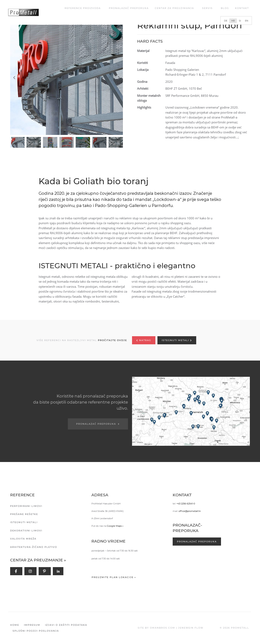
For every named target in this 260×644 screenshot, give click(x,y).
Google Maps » (115, 526)
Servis (208, 8)
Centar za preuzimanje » (38, 560)
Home (15, 625)
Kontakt (242, 8)
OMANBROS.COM (162, 628)
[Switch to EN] (247, 21)
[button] (68, 78)
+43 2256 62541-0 (186, 504)
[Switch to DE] (226, 21)
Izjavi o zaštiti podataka (66, 625)
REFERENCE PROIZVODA (84, 8)
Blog (225, 8)
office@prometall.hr (190, 511)
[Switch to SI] (240, 21)
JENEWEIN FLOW (191, 628)
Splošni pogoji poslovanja (36, 631)
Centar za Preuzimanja (175, 8)
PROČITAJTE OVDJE (112, 340)
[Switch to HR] (233, 21)
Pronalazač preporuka (129, 8)
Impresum (32, 625)
